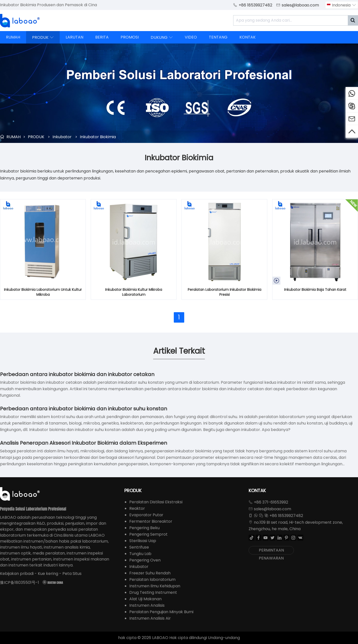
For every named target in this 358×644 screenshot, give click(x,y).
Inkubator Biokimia (98, 137)
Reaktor (137, 508)
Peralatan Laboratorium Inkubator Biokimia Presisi (224, 292)
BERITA (102, 37)
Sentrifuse (139, 547)
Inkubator (62, 137)
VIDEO (191, 37)
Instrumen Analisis (147, 605)
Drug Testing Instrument (153, 592)
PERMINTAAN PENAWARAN (271, 551)
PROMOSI (130, 37)
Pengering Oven (145, 560)
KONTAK (247, 37)
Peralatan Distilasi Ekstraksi (156, 502)
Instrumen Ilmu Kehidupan (155, 586)
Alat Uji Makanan (145, 599)
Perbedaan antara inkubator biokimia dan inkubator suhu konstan (84, 409)
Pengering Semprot (148, 534)
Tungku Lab (140, 554)
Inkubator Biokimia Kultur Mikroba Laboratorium (134, 292)
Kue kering (48, 574)
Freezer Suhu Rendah (150, 573)
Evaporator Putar (146, 515)
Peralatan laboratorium (152, 580)
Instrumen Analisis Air (150, 618)
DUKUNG (162, 37)
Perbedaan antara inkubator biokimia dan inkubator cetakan (77, 374)
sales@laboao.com (300, 5)
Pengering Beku (144, 528)
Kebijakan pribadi (17, 574)
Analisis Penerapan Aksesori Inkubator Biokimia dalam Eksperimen (84, 443)
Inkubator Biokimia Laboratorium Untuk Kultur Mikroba (43, 292)
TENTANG (218, 37)
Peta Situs (72, 574)
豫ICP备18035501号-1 (20, 582)
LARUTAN (74, 37)
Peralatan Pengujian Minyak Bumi (161, 612)
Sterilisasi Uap (143, 541)
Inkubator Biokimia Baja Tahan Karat (315, 290)
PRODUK (43, 37)
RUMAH (13, 37)
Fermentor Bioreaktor (151, 521)
